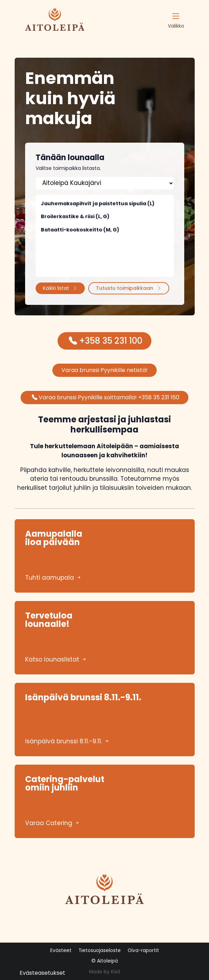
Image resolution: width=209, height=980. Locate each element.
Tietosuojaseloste (100, 950)
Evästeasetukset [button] (42, 973)
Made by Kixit (105, 972)
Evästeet (61, 950)
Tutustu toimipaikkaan (129, 288)
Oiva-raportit (143, 950)
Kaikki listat (60, 288)
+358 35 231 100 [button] (106, 341)
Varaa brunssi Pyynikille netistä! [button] (104, 370)
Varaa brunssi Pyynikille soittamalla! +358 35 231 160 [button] (106, 397)
